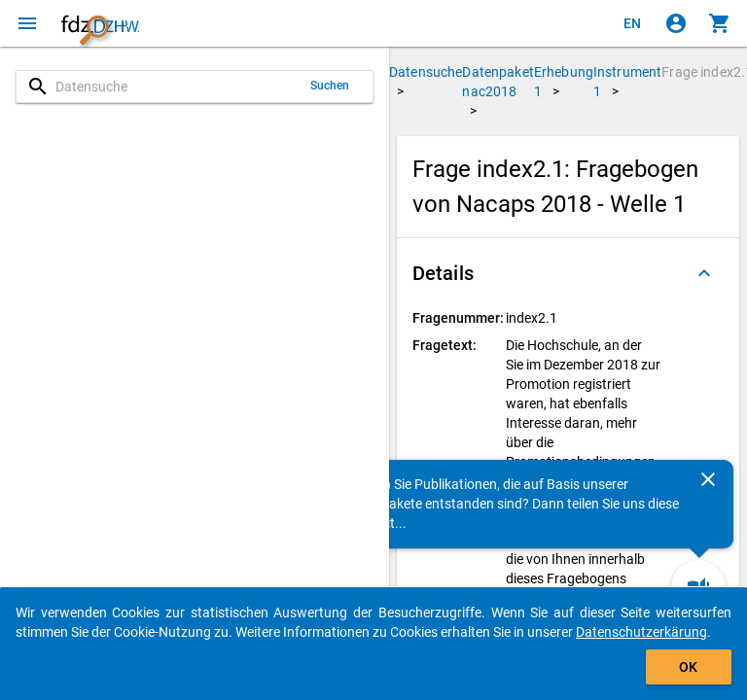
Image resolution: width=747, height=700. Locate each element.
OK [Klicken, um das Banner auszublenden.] (688, 667)
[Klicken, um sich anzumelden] (676, 23)
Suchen (330, 86)
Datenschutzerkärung (641, 632)
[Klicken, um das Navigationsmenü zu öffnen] (27, 23)
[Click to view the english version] (632, 23)
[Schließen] (708, 479)
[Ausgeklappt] (704, 273)
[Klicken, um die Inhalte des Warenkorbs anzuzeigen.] (720, 23)
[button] (568, 273)
